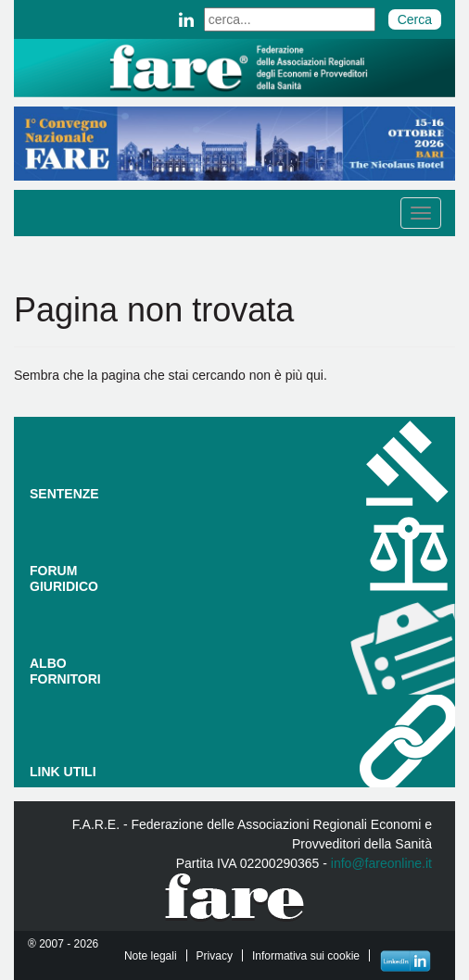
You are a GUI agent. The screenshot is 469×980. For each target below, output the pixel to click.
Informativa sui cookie (306, 956)
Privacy (215, 956)
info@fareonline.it (381, 863)
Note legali (151, 956)
